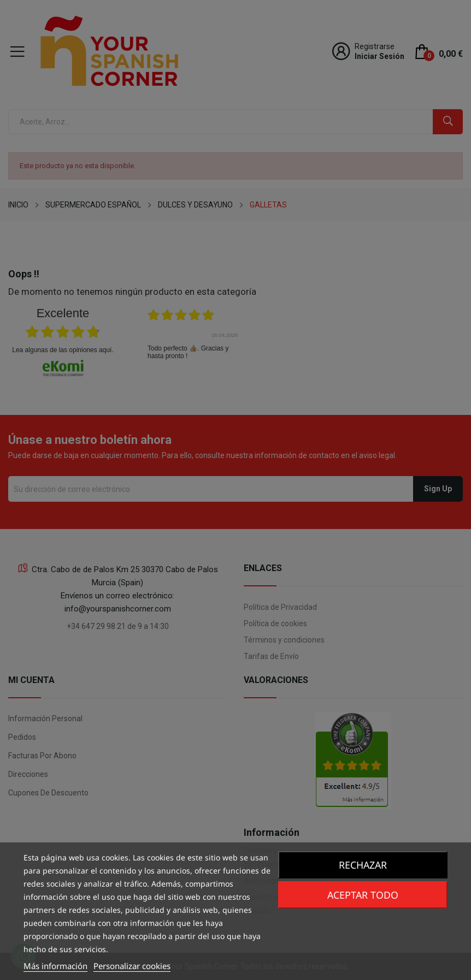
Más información (55, 966)
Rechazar (363, 865)
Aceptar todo (363, 895)
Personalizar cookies (132, 966)
